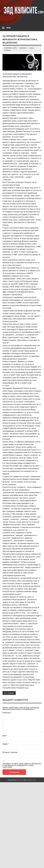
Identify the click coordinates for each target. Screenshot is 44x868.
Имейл (6, 744)
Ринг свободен (9, 693)
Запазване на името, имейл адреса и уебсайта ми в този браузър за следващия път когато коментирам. (22, 765)
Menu (9, 28)
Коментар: (7, 713)
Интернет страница (10, 752)
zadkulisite (23, 48)
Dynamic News (31, 780)
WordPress (20, 780)
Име (5, 736)
